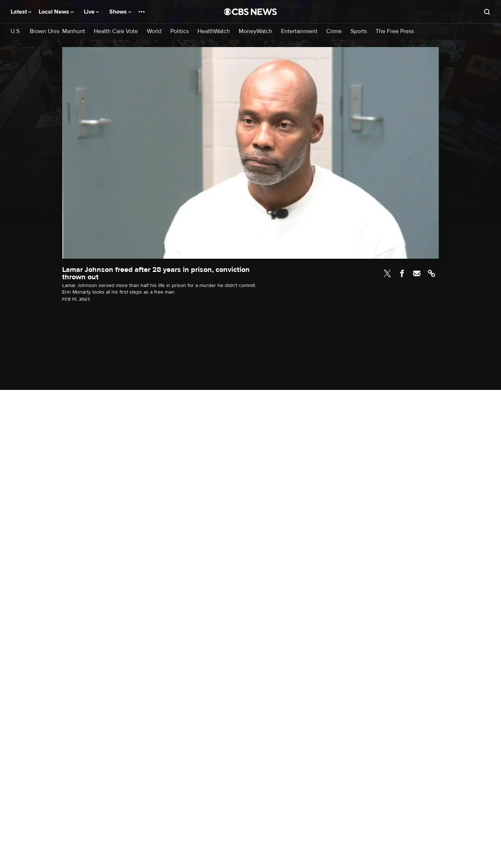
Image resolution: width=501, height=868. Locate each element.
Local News (56, 12)
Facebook (402, 273)
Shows (120, 12)
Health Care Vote (116, 31)
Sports (359, 31)
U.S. (16, 31)
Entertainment (299, 31)
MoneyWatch (255, 31)
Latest (21, 12)
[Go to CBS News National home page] (251, 12)
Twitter (387, 273)
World (154, 31)
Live (91, 12)
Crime (334, 31)
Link (431, 273)
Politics (180, 31)
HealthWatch (214, 31)
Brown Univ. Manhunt (57, 31)
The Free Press (395, 31)
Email (417, 273)
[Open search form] (487, 12)
